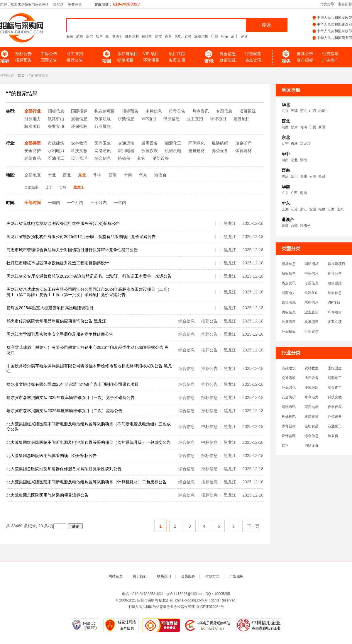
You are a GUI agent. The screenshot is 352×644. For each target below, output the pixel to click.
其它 (285, 446)
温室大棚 (201, 36)
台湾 (294, 226)
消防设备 (312, 446)
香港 (285, 226)
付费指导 (327, 4)
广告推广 (330, 60)
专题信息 (312, 283)
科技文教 (335, 397)
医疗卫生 (335, 368)
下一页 (253, 526)
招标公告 (23, 54)
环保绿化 (289, 388)
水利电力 (312, 397)
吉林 (294, 144)
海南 (304, 193)
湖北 (294, 160)
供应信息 (289, 312)
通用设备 (312, 378)
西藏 (322, 176)
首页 (21, 76)
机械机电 (289, 417)
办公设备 (335, 417)
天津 (294, 111)
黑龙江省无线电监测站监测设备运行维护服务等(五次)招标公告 (63, 223)
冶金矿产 (335, 388)
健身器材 (132, 36)
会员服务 (188, 576)
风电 (178, 36)
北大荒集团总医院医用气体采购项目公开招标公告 (52, 456)
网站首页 (116, 576)
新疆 (322, 127)
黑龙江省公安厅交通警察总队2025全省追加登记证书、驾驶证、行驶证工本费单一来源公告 (89, 276)
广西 (294, 193)
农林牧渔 (312, 368)
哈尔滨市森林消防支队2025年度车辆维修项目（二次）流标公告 (64, 411)
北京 (285, 111)
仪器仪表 (335, 407)
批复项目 (126, 60)
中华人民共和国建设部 (332, 24)
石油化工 (335, 426)
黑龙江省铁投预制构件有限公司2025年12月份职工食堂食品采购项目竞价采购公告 (81, 237)
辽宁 (285, 144)
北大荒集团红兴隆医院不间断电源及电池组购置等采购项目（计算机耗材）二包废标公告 (87, 482)
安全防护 (289, 397)
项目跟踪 (177, 54)
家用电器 (312, 407)
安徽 (313, 209)
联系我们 (164, 576)
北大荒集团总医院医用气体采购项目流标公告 (48, 495)
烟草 (99, 36)
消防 (79, 36)
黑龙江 (305, 144)
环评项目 (151, 60)
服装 (70, 36)
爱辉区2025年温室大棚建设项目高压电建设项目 (50, 308)
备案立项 (177, 60)
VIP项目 (334, 303)
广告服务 (236, 576)
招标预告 (23, 60)
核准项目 (312, 322)
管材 (188, 36)
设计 (234, 36)
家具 (168, 36)
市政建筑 (289, 368)
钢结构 (147, 36)
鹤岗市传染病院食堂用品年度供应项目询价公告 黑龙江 (56, 321)
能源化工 (335, 378)
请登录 (58, 4)
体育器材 (289, 426)
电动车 (117, 36)
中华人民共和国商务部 (332, 38)
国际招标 (312, 264)
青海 (304, 127)
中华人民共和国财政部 (332, 31)
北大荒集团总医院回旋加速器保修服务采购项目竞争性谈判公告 (64, 469)
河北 (304, 111)
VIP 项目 (151, 54)
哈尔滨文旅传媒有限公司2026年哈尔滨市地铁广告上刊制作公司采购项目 (73, 384)
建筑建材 (312, 417)
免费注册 (75, 4)
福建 (322, 209)
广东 (285, 193)
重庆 (285, 176)
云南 (313, 176)
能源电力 (289, 293)
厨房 (89, 36)
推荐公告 (75, 60)
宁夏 (313, 127)
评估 (244, 36)
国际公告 (49, 60)
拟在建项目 (128, 54)
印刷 (214, 36)
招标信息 (289, 264)
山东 (340, 209)
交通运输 (289, 378)
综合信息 (312, 436)
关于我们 (140, 576)
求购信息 (312, 303)
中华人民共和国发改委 (332, 18)
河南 (285, 160)
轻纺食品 (312, 426)
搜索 (266, 25)
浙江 (304, 209)
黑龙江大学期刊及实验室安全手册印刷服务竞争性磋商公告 (60, 334)
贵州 (304, 176)
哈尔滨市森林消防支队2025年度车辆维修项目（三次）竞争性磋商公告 (71, 397)
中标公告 (49, 54)
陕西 (285, 127)
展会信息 (228, 54)
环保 (224, 36)
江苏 (294, 209)
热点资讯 (253, 60)
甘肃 (294, 127)
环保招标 (289, 332)
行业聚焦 (253, 54)
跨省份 (305, 226)
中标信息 (312, 273)
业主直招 (75, 54)
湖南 (304, 160)
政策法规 (228, 60)
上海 (285, 209)
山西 (313, 111)
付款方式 (212, 576)
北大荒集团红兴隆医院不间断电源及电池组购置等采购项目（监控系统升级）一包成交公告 (89, 442)
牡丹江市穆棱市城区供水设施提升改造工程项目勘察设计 (58, 263)
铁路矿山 (312, 293)
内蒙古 (324, 111)
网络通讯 (289, 407)
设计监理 (289, 436)
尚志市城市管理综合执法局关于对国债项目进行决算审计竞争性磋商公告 (72, 250)
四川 (294, 176)
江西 (331, 209)
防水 (159, 36)
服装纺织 (312, 388)
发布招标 (345, 4)
